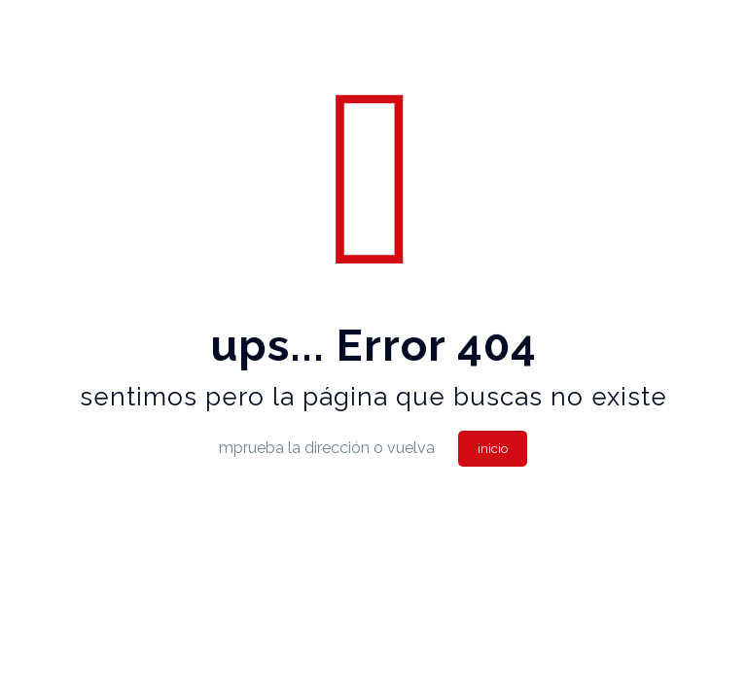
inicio (493, 449)
